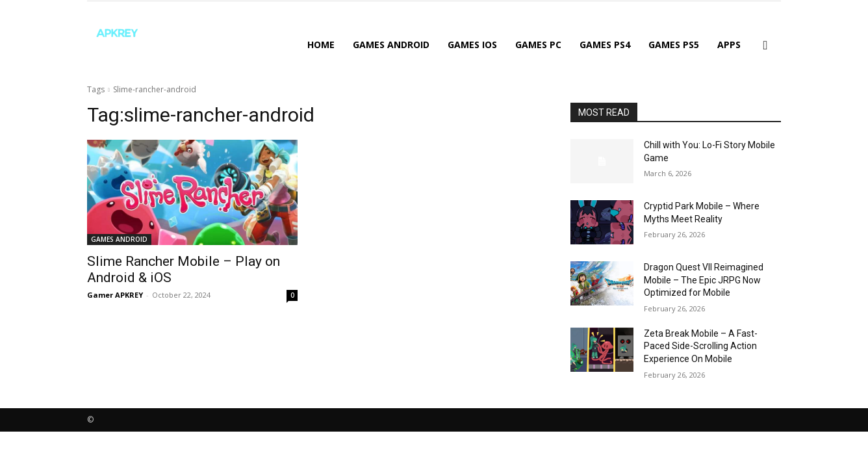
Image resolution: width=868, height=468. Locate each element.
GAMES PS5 (674, 45)
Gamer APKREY (115, 295)
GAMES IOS (472, 45)
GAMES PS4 (605, 45)
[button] (765, 46)
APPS (729, 45)
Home (321, 45)
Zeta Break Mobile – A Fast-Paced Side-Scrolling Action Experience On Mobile (701, 346)
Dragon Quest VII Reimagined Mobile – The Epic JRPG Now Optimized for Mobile (704, 280)
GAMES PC (538, 45)
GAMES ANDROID (391, 45)
